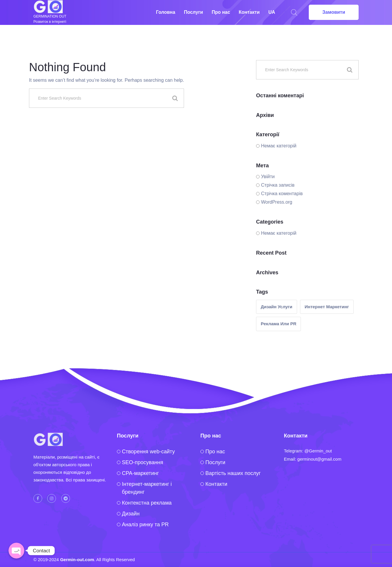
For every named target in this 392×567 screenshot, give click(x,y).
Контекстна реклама (147, 503)
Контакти (249, 12)
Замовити (334, 12)
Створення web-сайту (148, 452)
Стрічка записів (278, 185)
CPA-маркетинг (140, 473)
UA (272, 12)
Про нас (221, 12)
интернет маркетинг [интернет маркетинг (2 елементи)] (327, 307)
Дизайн (131, 514)
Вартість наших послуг (233, 473)
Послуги (194, 12)
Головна (166, 12)
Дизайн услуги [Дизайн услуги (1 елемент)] (277, 307)
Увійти (268, 177)
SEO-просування (143, 462)
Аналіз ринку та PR (145, 525)
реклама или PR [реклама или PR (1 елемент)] (278, 324)
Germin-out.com (77, 560)
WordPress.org (277, 202)
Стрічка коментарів (282, 194)
